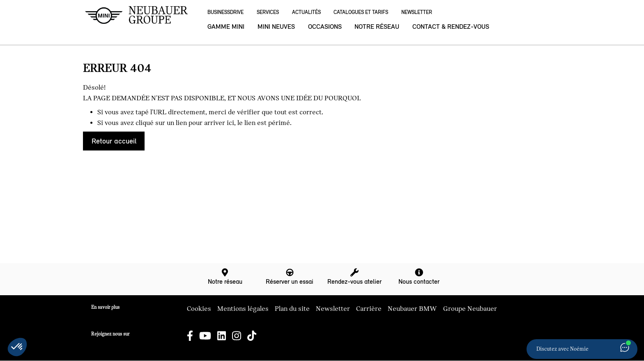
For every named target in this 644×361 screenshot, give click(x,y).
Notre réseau (377, 27)
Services (268, 12)
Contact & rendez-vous (451, 27)
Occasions (325, 27)
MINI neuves (276, 27)
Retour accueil (114, 141)
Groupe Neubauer (470, 309)
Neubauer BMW (412, 309)
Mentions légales (243, 309)
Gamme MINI (226, 27)
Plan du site (292, 309)
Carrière (369, 309)
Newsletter (417, 12)
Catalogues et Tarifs (361, 12)
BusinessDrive (225, 12)
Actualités (306, 12)
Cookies (199, 309)
